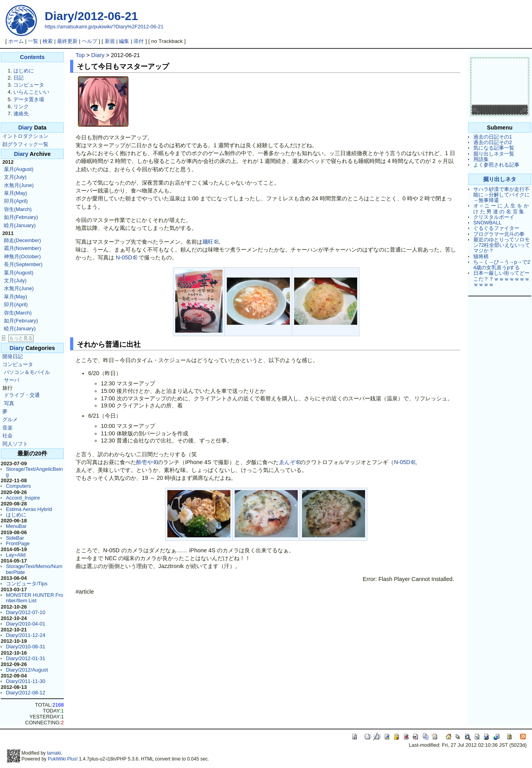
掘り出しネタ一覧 (494, 154)
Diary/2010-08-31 (26, 647)
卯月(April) (16, 201)
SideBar (15, 538)
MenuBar (16, 526)
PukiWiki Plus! (63, 759)
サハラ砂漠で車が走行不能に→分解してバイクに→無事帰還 (501, 195)
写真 (9, 403)
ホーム (16, 41)
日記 (19, 78)
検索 (48, 41)
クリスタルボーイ (494, 217)
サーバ (12, 380)
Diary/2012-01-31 (26, 658)
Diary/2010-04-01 (26, 624)
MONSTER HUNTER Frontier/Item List (34, 598)
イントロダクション (25, 136)
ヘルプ (90, 41)
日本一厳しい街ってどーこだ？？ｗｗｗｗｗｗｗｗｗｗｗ (501, 279)
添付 (139, 41)
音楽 (7, 428)
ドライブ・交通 (22, 395)
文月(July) (15, 177)
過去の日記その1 (493, 137)
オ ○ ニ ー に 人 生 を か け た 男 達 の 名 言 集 (501, 208)
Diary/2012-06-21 (92, 16)
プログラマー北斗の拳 (499, 234)
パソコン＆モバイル (27, 372)
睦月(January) (20, 225)
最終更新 (67, 41)
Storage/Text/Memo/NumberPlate (34, 569)
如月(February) (21, 217)
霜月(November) (22, 248)
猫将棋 (481, 256)
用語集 (481, 159)
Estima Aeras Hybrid (29, 509)
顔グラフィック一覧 (25, 144)
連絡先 (21, 114)
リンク (21, 106)
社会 (7, 436)
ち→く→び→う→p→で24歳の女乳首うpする (502, 265)
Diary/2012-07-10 (26, 612)
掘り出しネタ (500, 179)
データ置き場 (29, 99)
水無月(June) (19, 185)
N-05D (126, 257)
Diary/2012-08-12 (26, 693)
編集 (124, 41)
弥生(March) (18, 209)
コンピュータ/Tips (27, 584)
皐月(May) (16, 193)
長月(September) (23, 264)
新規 (110, 41)
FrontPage (18, 543)
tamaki (54, 753)
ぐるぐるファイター (496, 228)
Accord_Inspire (23, 498)
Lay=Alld (16, 555)
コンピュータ (29, 85)
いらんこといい (31, 92)
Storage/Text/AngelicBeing (34, 472)
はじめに (24, 71)
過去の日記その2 (493, 142)
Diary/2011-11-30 (26, 681)
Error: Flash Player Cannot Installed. (408, 579)
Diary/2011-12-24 (26, 635)
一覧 (33, 41)
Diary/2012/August (27, 670)
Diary (25, 128)
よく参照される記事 (496, 165)
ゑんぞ (289, 462)
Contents (32, 57)
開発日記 (13, 356)
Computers (18, 486)
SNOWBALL (488, 223)
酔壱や (147, 462)
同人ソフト (15, 444)
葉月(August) (19, 169)
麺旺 (210, 242)
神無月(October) (22, 256)
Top (80, 55)
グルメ (10, 419)
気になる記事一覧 (494, 148)
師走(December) (22, 240)
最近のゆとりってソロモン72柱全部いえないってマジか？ (502, 245)
